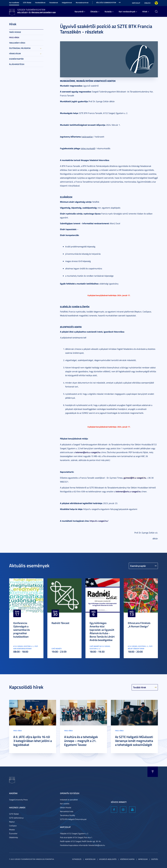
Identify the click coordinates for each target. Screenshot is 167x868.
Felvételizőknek (40, 3)
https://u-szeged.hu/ (99, 521)
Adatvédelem (90, 859)
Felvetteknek (54, 3)
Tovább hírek (140, 687)
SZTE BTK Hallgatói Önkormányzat (73, 819)
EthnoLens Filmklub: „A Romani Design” (139, 625)
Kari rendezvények (127, 11)
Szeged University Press (18, 800)
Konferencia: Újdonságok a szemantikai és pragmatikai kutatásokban (22, 630)
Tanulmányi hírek (17, 43)
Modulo (12, 830)
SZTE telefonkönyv (16, 818)
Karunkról (79, 11)
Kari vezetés (65, 804)
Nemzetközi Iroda (67, 811)
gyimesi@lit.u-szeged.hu (135, 478)
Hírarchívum (15, 53)
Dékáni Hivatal (66, 807)
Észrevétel (13, 833)
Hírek (145, 11)
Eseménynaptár (16, 59)
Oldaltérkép (14, 837)
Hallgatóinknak (67, 3)
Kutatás (108, 11)
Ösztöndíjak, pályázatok (20, 48)
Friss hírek (14, 37)
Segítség (155, 859)
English (147, 3)
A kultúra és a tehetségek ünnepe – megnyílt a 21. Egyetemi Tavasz (81, 741)
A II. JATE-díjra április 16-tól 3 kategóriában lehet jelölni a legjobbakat (33, 741)
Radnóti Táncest (60, 623)
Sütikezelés (77, 859)
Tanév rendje (15, 32)
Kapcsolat (136, 3)
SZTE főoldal (27, 3)
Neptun (12, 822)
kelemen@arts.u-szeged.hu (88, 452)
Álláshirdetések (17, 64)
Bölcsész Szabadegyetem (106, 3)
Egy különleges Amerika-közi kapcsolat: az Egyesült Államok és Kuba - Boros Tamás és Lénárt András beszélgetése (102, 631)
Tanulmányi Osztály (68, 815)
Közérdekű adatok (127, 859)
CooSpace (13, 826)
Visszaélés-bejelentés (108, 859)
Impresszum (143, 859)
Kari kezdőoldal (14, 3)
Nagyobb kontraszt (156, 3)
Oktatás (94, 11)
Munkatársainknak (82, 3)
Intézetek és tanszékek (69, 800)
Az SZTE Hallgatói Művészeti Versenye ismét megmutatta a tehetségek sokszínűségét (134, 741)
